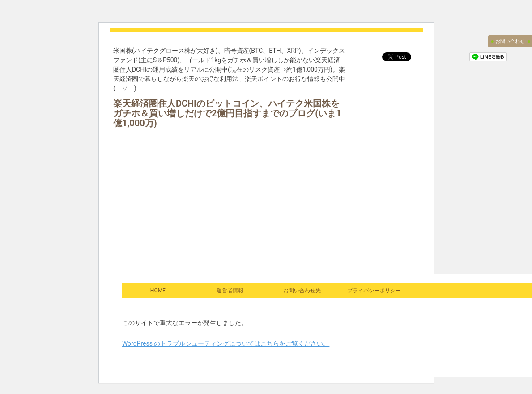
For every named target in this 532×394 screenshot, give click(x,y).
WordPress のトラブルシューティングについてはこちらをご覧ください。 (226, 343)
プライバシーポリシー (374, 291)
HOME (158, 291)
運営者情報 (230, 291)
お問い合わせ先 (302, 291)
